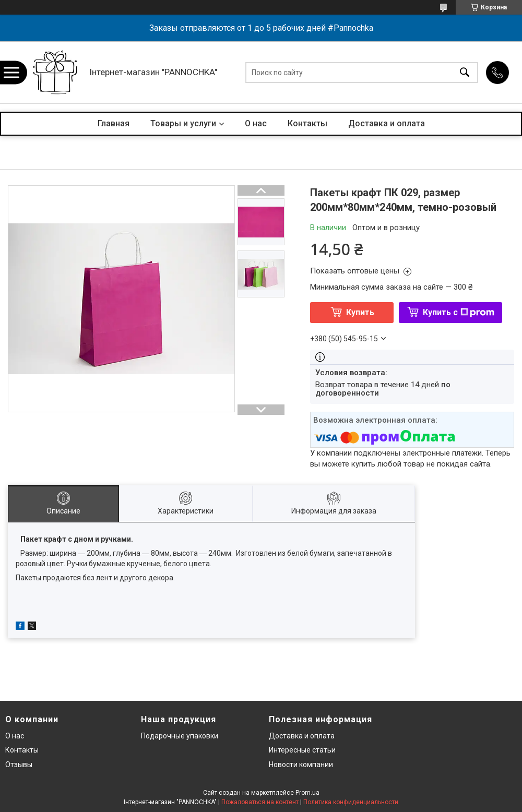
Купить (360, 312)
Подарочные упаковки (180, 736)
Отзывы (19, 765)
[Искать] (465, 72)
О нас (256, 123)
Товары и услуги (183, 123)
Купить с (459, 312)
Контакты (307, 123)
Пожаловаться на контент (260, 802)
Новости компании (301, 765)
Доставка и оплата (387, 123)
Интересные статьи (302, 750)
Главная (114, 123)
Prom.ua (307, 793)
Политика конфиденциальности (351, 802)
